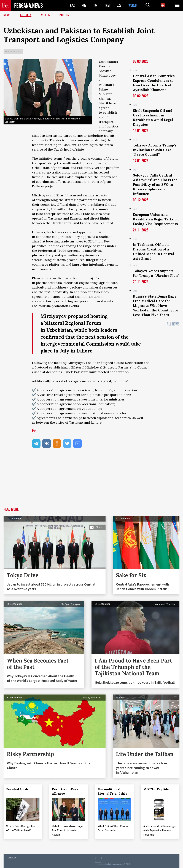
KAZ (72, 5)
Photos (64, 15)
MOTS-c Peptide (156, 789)
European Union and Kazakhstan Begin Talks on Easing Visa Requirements (156, 219)
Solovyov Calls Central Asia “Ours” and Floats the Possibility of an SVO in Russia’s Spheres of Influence (155, 185)
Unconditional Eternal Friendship (112, 791)
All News (173, 324)
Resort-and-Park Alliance (65, 791)
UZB (119, 5)
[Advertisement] (91, 481)
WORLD (133, 5)
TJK (95, 5)
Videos (45, 15)
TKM (107, 5)
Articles (26, 15)
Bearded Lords (17, 789)
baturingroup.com (116, 864)
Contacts (12, 858)
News (7, 15)
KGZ (84, 5)
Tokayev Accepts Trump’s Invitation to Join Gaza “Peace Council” (155, 150)
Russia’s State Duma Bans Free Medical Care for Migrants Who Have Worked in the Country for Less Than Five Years (156, 306)
